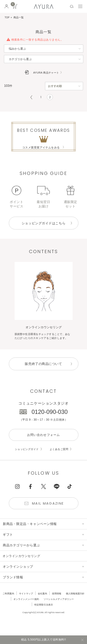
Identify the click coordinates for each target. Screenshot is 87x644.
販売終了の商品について (43, 372)
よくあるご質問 (60, 457)
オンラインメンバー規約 (56, 609)
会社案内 (55, 603)
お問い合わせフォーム (43, 443)
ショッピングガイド (26, 457)
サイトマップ (37, 603)
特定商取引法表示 (63, 614)
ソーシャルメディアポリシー (31, 614)
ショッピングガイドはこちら (43, 226)
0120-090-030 (50, 420)
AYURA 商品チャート (46, 73)
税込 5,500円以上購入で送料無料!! (44, 639)
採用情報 (70, 603)
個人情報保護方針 (27, 609)
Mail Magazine (48, 512)
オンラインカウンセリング (23, 565)
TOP (7, 18)
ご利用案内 (18, 603)
